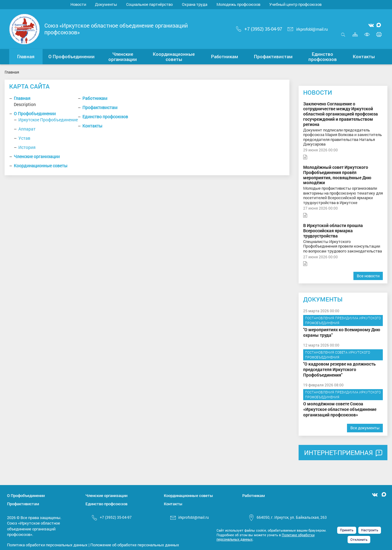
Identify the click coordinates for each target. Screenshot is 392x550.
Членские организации (37, 156)
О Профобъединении (35, 114)
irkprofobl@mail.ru (308, 29)
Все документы (365, 428)
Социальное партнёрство (149, 4)
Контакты (92, 126)
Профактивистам (100, 107)
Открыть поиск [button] (343, 34)
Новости (78, 4)
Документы (106, 4)
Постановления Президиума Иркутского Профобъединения (343, 320)
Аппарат (27, 129)
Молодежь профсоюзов (238, 4)
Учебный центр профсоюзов (295, 4)
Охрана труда (195, 4)
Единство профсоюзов (105, 117)
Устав (24, 138)
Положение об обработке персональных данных (135, 545)
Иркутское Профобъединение (48, 120)
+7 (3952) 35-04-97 (259, 29)
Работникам (95, 98)
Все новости (368, 276)
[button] (72, 57)
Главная (22, 98)
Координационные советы (41, 166)
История (27, 147)
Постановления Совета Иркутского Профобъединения (337, 355)
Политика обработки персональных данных (47, 545)
